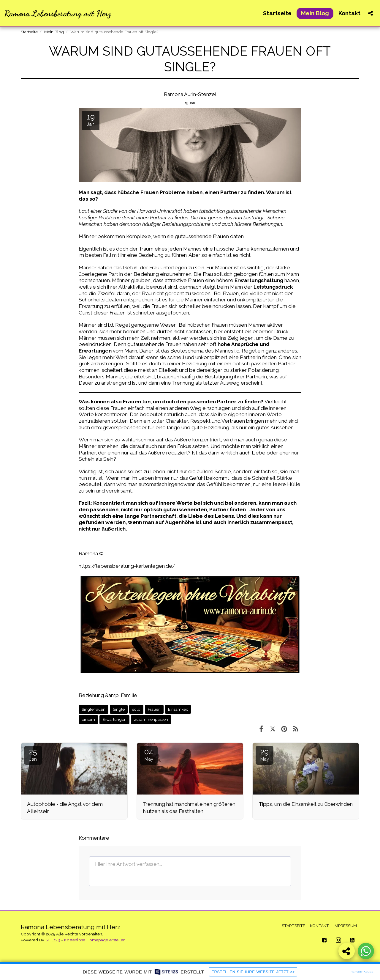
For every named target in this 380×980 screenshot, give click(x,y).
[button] (370, 13)
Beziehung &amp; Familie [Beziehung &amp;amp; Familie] (108, 695)
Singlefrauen (94, 709)
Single (119, 709)
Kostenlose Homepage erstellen (95, 940)
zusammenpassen (151, 719)
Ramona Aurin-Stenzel (190, 94)
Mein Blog (54, 32)
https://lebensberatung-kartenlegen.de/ (127, 566)
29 (265, 755)
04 (149, 755)
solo (136, 709)
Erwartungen (114, 719)
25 (33, 755)
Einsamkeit (178, 709)
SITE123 (53, 940)
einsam (88, 719)
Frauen (154, 709)
